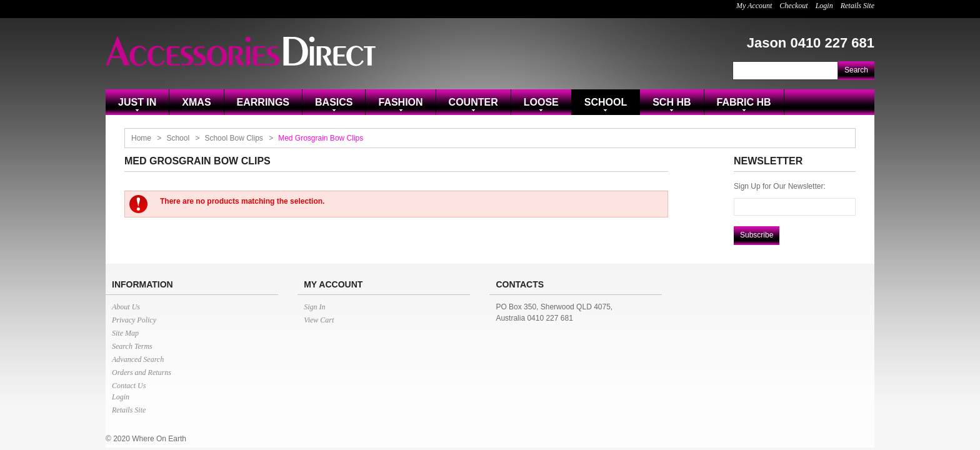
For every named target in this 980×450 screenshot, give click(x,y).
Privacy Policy (134, 320)
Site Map (125, 333)
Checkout (793, 6)
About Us (126, 307)
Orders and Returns (142, 372)
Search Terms (132, 346)
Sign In (314, 307)
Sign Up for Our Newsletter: (780, 186)
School (178, 138)
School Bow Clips (233, 138)
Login (824, 6)
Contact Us (129, 386)
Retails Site (857, 6)
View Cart (319, 320)
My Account (754, 6)
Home (141, 138)
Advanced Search (138, 359)
